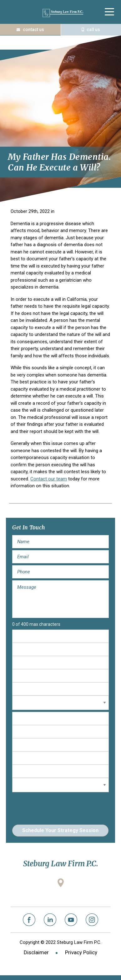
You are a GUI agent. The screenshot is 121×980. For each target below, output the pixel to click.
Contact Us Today (30, 30)
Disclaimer (36, 952)
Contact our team (49, 479)
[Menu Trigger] (110, 12)
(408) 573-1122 (91, 30)
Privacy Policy (81, 952)
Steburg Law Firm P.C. (63, 13)
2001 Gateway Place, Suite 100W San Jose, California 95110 (61, 894)
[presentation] (60, 806)
